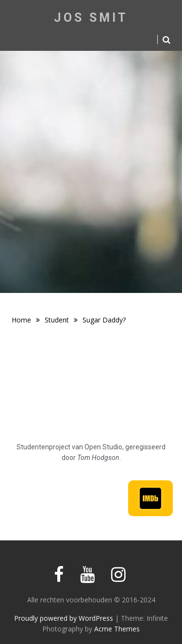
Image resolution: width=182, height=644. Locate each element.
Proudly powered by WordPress (64, 618)
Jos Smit (91, 18)
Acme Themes (117, 629)
